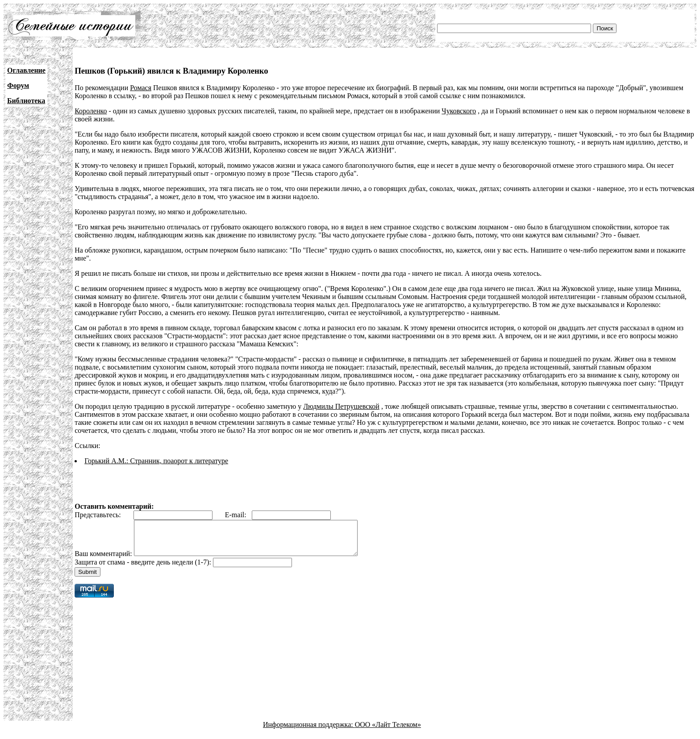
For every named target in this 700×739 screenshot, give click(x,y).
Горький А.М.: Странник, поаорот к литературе (156, 461)
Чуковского (459, 111)
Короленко (91, 111)
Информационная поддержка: (309, 731)
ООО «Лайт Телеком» (388, 731)
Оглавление (26, 70)
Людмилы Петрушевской (341, 406)
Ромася (141, 88)
